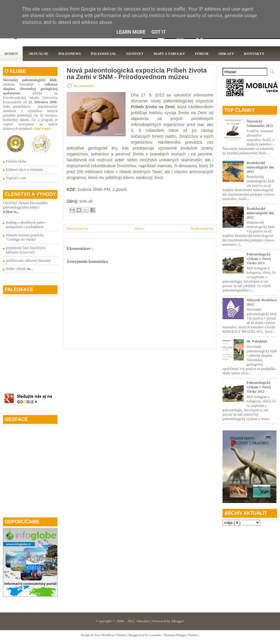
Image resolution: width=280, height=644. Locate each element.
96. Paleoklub (257, 341)
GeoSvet (135, 54)
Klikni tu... (11, 212)
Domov (11, 54)
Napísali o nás (16, 178)
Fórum (202, 54)
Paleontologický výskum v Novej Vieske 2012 (259, 387)
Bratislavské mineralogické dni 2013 (260, 167)
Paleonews (70, 54)
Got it (158, 32)
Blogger (178, 621)
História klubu (16, 161)
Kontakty (254, 54)
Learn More (131, 32)
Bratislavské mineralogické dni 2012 (260, 213)
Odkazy (226, 54)
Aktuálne (38, 54)
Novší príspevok (77, 228)
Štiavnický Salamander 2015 (260, 123)
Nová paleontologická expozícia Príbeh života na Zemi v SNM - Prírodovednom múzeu (137, 74)
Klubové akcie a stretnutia (24, 170)
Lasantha (155, 635)
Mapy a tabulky (169, 54)
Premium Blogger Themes (181, 635)
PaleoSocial (103, 54)
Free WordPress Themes (111, 635)
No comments (83, 86)
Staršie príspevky (202, 228)
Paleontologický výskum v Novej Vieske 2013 (259, 259)
